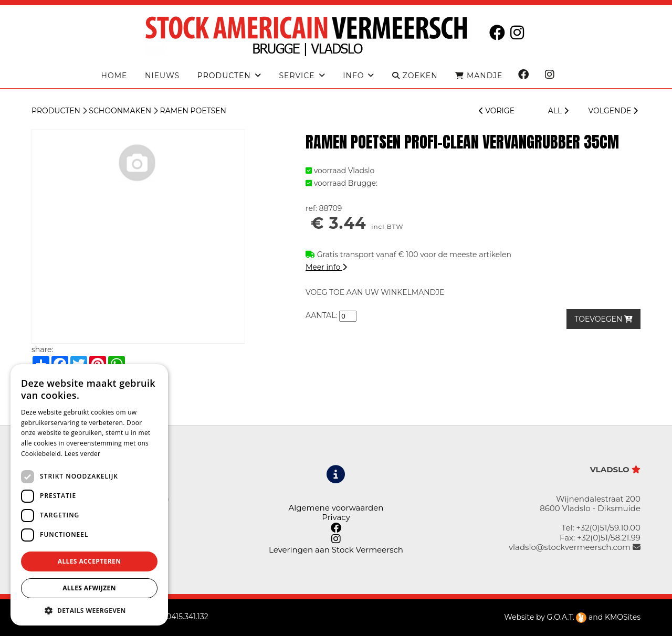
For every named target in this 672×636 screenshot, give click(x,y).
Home (114, 76)
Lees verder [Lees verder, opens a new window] (83, 454)
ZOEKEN (415, 76)
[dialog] (89, 495)
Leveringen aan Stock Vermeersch (336, 550)
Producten (56, 111)
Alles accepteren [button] (90, 561)
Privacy (336, 517)
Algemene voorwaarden (336, 508)
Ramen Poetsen (193, 111)
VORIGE (497, 111)
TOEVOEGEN (603, 319)
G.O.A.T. (567, 617)
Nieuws (162, 76)
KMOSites (623, 617)
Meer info (326, 267)
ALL (558, 111)
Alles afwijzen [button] (89, 588)
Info (353, 76)
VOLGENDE (613, 111)
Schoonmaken (120, 111)
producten (224, 76)
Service (297, 76)
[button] (89, 610)
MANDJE (479, 76)
